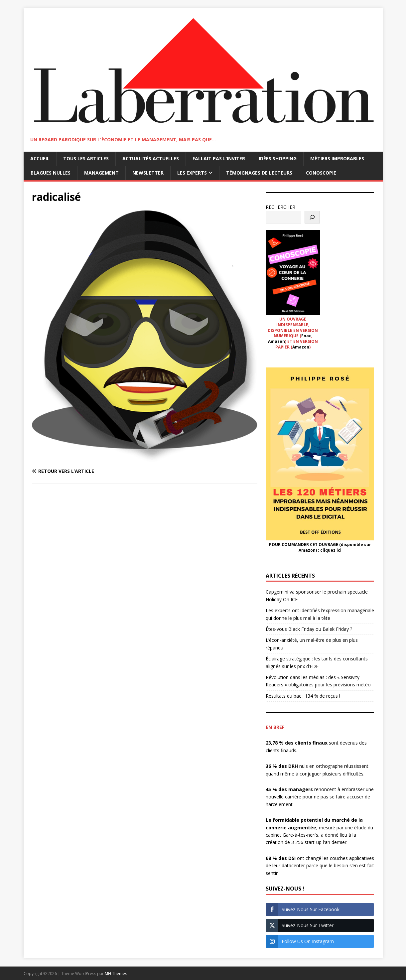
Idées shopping (278, 158)
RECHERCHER (280, 207)
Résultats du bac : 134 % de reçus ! (303, 696)
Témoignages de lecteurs (259, 173)
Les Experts (192, 173)
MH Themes (116, 974)
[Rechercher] (312, 217)
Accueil (40, 158)
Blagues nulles (51, 173)
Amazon (276, 341)
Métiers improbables (337, 158)
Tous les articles (86, 158)
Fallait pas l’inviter (219, 158)
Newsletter (148, 173)
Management (101, 173)
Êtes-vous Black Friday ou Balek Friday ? (309, 629)
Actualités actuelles (151, 158)
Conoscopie (321, 173)
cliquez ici (331, 550)
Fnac (306, 336)
